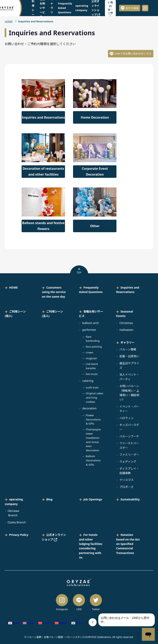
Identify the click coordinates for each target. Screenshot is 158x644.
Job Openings (93, 499)
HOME (9, 21)
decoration (89, 408)
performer (89, 330)
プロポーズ (126, 487)
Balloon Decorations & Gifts (93, 460)
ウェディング (128, 461)
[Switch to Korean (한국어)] (77, 623)
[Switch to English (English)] (28, 623)
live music (92, 374)
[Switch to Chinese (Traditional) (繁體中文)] (61, 623)
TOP (79, 271)
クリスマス (127, 480)
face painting (94, 347)
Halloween (126, 330)
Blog (49, 499)
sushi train (92, 387)
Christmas (126, 323)
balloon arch (91, 323)
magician (91, 358)
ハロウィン (127, 418)
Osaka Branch (17, 522)
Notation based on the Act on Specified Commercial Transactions (128, 544)
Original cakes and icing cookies (94, 398)
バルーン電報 (128, 349)
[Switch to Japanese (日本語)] (14, 623)
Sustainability (130, 499)
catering (88, 381)
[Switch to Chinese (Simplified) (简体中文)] (45, 623)
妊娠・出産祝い (129, 356)
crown (89, 352)
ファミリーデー (129, 455)
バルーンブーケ (129, 436)
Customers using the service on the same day (54, 292)
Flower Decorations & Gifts (93, 419)
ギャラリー (128, 342)
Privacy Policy (19, 535)
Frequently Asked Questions (65, 8)
